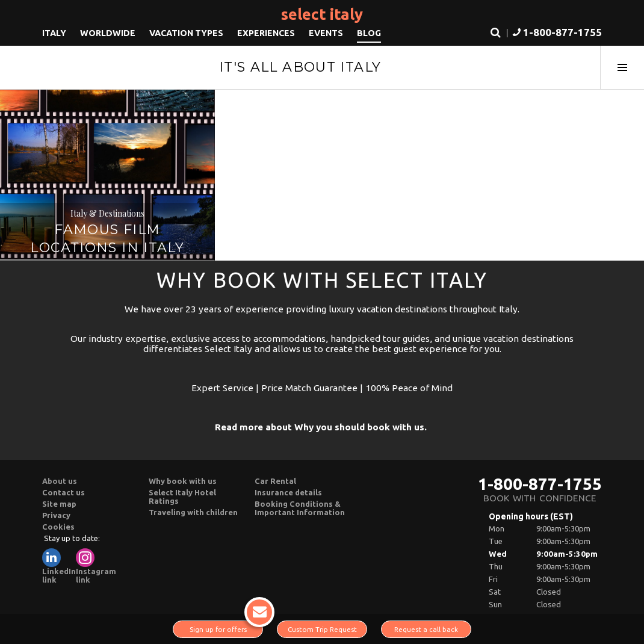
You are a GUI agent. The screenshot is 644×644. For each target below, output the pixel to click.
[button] (556, 33)
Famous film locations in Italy (107, 239)
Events (326, 33)
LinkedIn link (59, 566)
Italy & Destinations (107, 213)
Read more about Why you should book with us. (321, 427)
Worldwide (108, 33)
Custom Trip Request (322, 629)
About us (60, 481)
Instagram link (96, 566)
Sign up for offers (227, 627)
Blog (369, 33)
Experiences (266, 33)
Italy (54, 33)
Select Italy (322, 14)
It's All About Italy (300, 67)
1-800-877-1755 (540, 484)
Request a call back (426, 629)
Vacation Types (186, 33)
